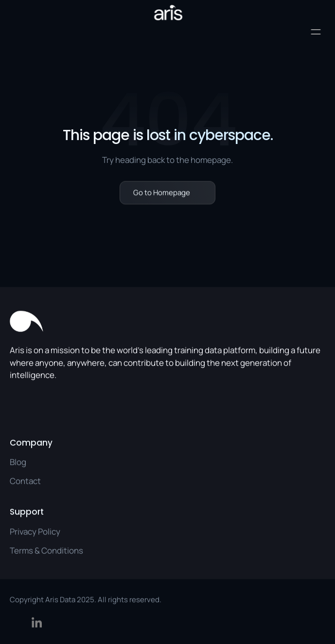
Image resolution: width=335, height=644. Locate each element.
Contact (25, 481)
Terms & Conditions (46, 550)
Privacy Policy (35, 531)
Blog (18, 462)
